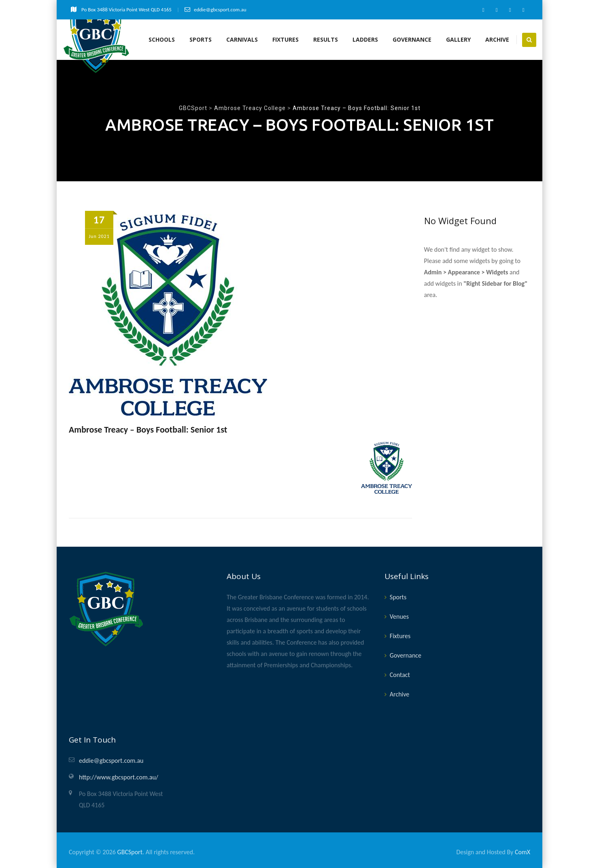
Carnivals (242, 39)
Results (326, 39)
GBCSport (130, 852)
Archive (497, 39)
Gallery (458, 39)
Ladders (365, 39)
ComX (523, 852)
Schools (162, 39)
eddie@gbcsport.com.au (111, 761)
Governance (412, 39)
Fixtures (286, 39)
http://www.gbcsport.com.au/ (119, 777)
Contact (400, 675)
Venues (399, 617)
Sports (201, 39)
